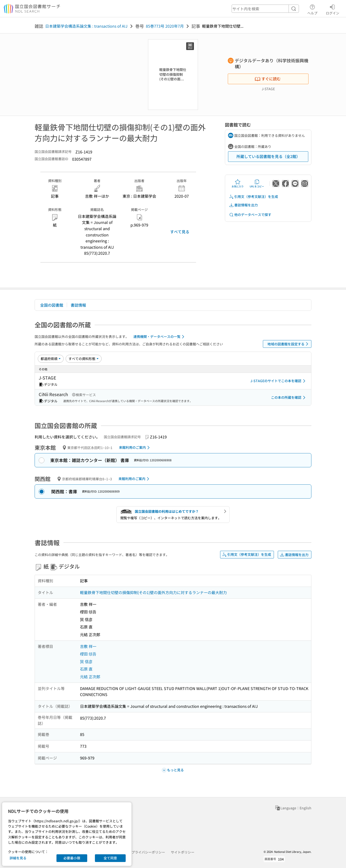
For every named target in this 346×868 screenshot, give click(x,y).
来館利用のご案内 (135, 448)
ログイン (333, 9)
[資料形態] (84, 359)
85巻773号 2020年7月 (165, 26)
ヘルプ (312, 9)
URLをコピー (257, 184)
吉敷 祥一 (88, 646)
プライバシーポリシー (148, 852)
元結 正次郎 (90, 677)
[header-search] (265, 9)
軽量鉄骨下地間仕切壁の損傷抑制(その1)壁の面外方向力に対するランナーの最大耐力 (153, 592)
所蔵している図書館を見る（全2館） (268, 156)
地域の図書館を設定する (289, 344)
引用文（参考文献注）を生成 (253, 197)
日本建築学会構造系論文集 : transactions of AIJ (86, 26)
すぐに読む (268, 79)
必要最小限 (72, 858)
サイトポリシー (183, 852)
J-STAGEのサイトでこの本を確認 (279, 381)
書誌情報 (78, 305)
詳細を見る (18, 858)
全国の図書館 (52, 305)
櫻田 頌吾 (88, 654)
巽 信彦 (86, 661)
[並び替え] (51, 359)
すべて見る (180, 232)
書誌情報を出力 (243, 205)
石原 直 (86, 669)
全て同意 (110, 858)
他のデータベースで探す (250, 215)
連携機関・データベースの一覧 (160, 337)
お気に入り (238, 184)
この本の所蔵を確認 (289, 398)
